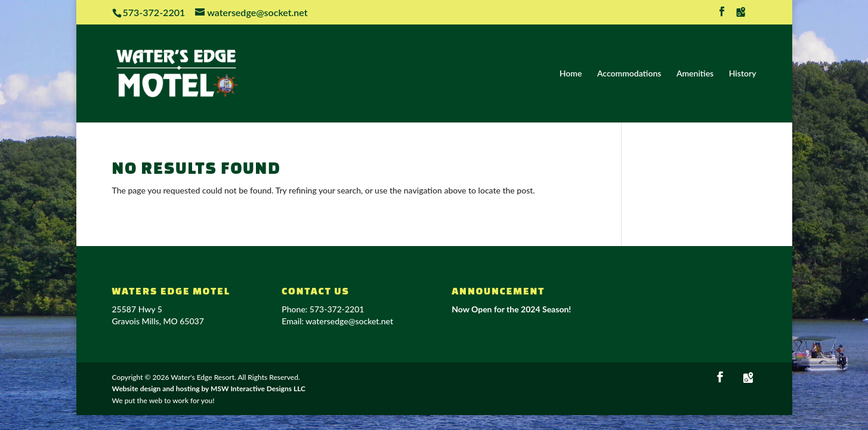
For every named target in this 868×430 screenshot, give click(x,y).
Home (571, 74)
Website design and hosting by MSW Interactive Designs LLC (209, 388)
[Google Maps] (741, 15)
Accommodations (629, 74)
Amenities (695, 74)
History (743, 74)
